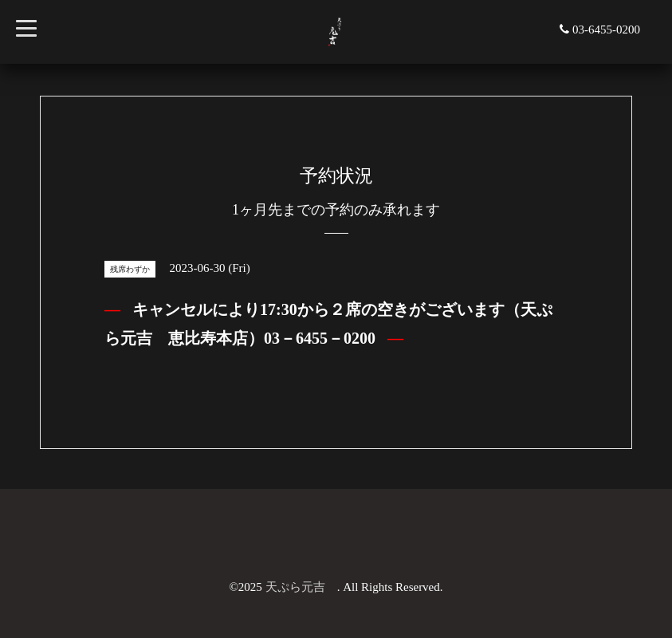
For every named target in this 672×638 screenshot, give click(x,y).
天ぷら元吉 (301, 587)
